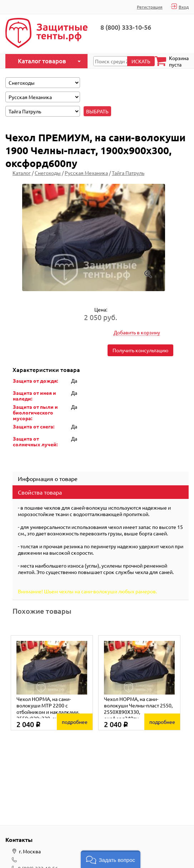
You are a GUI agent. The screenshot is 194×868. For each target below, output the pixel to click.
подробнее (75, 722)
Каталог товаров (42, 61)
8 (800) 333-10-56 (126, 27)
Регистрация (150, 7)
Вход (184, 7)
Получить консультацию (140, 350)
